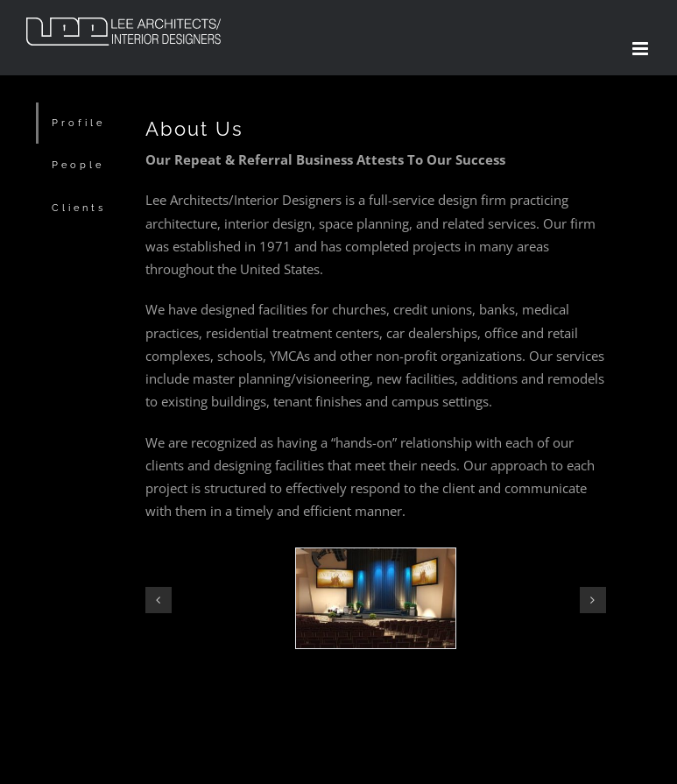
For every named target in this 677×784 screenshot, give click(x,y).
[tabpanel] (376, 412)
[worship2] (376, 557)
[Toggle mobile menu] (642, 49)
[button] (159, 600)
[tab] (78, 123)
